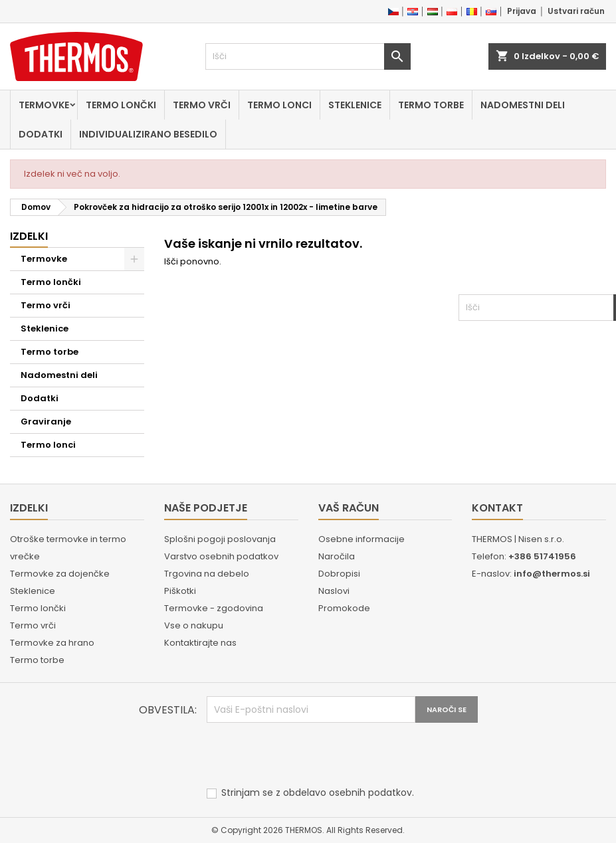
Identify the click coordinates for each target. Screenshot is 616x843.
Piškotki (180, 591)
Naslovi (334, 591)
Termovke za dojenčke (60, 574)
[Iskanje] (308, 56)
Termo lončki (121, 105)
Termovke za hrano (52, 643)
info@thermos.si (552, 574)
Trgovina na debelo (207, 574)
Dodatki (41, 134)
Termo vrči (202, 105)
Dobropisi (339, 574)
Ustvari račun (576, 11)
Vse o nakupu (194, 625)
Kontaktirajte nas (200, 643)
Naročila (337, 556)
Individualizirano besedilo (148, 134)
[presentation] (308, 755)
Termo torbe (431, 105)
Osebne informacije (361, 539)
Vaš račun (349, 508)
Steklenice (355, 105)
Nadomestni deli (523, 105)
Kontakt (497, 508)
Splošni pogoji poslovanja (220, 539)
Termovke (44, 105)
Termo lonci (279, 105)
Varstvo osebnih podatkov (221, 556)
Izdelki (29, 236)
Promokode (344, 608)
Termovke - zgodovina (214, 608)
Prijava (522, 11)
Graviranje (46, 421)
